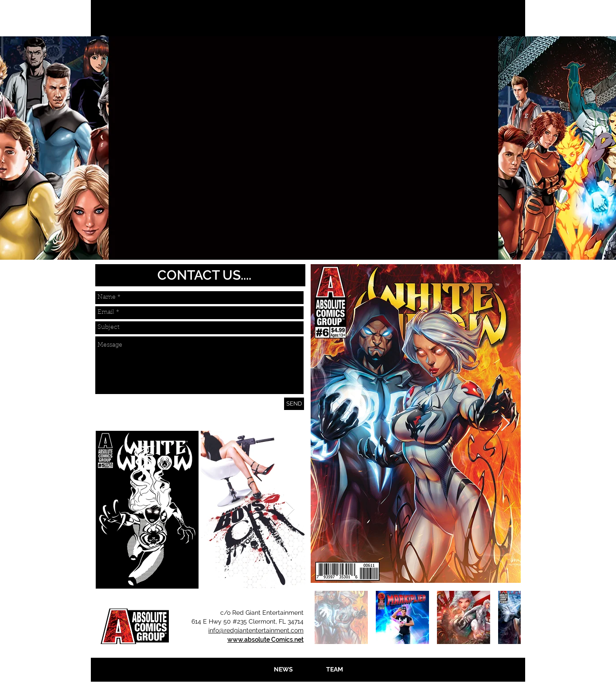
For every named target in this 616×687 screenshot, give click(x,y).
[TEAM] (334, 670)
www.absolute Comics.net (265, 640)
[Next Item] (290, 509)
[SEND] (294, 404)
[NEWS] (283, 670)
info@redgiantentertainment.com (256, 630)
